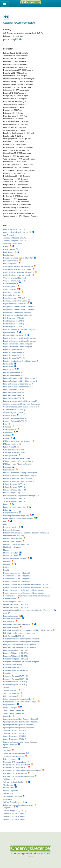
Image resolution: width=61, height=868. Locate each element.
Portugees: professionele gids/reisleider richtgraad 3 (22, 662)
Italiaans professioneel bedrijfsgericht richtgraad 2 (21, 473)
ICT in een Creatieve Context (14, 450)
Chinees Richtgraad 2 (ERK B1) (15, 281)
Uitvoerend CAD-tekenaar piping (15, 773)
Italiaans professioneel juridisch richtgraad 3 (19, 478)
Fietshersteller (8, 364)
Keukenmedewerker (11, 513)
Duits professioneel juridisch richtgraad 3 (18, 312)
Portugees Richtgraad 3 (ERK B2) (16, 656)
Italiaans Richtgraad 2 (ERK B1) (15, 487)
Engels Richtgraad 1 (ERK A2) (14, 350)
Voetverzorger (9, 793)
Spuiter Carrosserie (10, 745)
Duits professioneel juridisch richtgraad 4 (18, 315)
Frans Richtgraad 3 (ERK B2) (14, 395)
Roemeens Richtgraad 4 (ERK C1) (16, 679)
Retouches (7, 673)
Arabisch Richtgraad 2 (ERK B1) (15, 241)
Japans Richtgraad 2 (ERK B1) (15, 501)
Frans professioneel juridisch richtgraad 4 (18, 387)
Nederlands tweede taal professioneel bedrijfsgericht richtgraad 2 (27, 584)
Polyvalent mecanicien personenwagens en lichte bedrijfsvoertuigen (28, 630)
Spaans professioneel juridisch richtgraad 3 (19, 725)
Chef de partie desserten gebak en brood (18, 266)
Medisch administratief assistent (15, 559)
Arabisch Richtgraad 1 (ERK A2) (15, 238)
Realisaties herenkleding (12, 667)
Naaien (6, 567)
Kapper (6, 504)
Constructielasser (10, 289)
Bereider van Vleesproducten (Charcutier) (18, 258)
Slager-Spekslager (10, 708)
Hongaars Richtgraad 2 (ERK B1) (15, 421)
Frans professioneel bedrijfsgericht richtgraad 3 (20, 381)
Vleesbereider (8, 785)
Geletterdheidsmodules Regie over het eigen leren (21, 407)
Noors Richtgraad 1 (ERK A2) (14, 602)
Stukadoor (7, 750)
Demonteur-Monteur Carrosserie (15, 301)
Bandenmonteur (9, 249)
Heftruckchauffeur (10, 415)
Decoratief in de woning (12, 295)
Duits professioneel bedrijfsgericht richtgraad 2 (20, 307)
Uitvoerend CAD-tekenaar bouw (15, 762)
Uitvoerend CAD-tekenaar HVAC (15, 768)
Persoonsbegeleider (11, 616)
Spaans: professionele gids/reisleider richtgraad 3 (21, 742)
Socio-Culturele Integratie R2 (14, 713)
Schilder (6, 687)
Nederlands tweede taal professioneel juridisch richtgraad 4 (25, 593)
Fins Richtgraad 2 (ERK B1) (13, 375)
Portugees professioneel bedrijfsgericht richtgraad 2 (22, 639)
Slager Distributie (10, 705)
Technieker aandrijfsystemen (14, 756)
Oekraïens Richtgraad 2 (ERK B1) (16, 607)
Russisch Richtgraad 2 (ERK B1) (15, 685)
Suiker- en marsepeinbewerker (14, 753)
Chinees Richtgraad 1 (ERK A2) (15, 278)
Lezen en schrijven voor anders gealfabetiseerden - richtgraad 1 (26, 533)
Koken (6, 524)
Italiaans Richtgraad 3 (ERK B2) (15, 490)
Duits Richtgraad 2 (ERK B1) (14, 321)
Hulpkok (6, 438)
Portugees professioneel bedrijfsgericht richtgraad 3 (22, 642)
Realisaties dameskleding (13, 665)
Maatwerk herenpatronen (13, 541)
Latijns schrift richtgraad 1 (13, 530)
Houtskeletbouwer (10, 430)
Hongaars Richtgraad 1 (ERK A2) (15, 418)
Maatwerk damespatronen (13, 539)
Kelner (6, 510)
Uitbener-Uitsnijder (10, 759)
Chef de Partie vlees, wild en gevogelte (17, 275)
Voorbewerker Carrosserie (13, 796)
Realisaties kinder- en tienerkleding (16, 670)
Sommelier (7, 716)
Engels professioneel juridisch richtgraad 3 (19, 344)
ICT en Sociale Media (11, 447)
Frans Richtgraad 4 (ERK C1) (14, 398)
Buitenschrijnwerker (10, 264)
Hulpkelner (7, 435)
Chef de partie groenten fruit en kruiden (17, 269)
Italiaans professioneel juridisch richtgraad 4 (19, 481)
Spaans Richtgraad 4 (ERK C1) (15, 739)
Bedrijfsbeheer (9, 255)
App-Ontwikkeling (10, 235)
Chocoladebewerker (11, 284)
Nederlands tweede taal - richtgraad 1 (17, 573)
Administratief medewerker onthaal (16, 232)
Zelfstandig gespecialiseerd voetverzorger (18, 805)
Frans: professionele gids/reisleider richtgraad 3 (20, 401)
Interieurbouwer (9, 470)
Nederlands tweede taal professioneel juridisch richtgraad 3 (25, 590)
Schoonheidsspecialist (11, 693)
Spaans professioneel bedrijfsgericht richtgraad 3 (21, 722)
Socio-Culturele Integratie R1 (14, 710)
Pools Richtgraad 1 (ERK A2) (14, 636)
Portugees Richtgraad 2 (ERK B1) (16, 653)
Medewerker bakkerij (11, 553)
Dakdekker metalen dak (12, 292)
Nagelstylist (8, 570)
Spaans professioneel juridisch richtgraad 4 (19, 728)
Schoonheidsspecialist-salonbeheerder (17, 699)
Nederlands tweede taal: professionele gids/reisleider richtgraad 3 (27, 596)
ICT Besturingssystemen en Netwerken (18, 441)
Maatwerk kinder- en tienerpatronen (16, 544)
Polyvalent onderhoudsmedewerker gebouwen (20, 633)
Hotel (5, 424)
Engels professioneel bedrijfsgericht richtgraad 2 (21, 338)
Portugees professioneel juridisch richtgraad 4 (20, 647)
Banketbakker (8, 252)
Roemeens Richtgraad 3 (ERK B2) (16, 676)
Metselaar (7, 561)
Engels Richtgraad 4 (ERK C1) (14, 358)
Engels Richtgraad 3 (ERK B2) (14, 355)
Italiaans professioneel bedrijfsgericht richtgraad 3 (21, 476)
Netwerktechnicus (10, 599)
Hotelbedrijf (7, 427)
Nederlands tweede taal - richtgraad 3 (17, 579)
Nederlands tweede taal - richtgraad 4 (17, 581)
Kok (5, 521)
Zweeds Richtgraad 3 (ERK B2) (15, 816)
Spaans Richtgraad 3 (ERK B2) (15, 736)
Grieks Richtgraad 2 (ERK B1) (14, 413)
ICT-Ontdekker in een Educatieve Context (18, 461)
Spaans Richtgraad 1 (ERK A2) (15, 730)
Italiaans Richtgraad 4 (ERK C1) (15, 493)
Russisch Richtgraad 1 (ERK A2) (15, 682)
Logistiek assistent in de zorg (14, 536)
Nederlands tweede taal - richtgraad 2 (17, 576)
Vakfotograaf (8, 779)
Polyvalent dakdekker (11, 627)
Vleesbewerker (9, 788)
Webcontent (8, 799)
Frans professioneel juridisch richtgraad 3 (18, 384)
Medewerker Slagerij (11, 556)
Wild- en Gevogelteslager (13, 802)
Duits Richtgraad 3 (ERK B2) (14, 324)
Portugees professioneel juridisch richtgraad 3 (20, 644)
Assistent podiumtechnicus (13, 244)
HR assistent (8, 433)
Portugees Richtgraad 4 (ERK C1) (16, 659)
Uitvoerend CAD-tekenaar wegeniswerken (19, 776)
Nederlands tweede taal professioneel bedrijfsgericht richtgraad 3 (27, 587)
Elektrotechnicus (9, 332)
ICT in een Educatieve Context (14, 453)
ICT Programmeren (10, 455)
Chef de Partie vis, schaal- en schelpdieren (19, 272)
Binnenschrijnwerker (11, 261)
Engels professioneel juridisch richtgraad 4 (19, 347)
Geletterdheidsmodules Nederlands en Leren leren (22, 404)
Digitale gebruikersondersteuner (15, 304)
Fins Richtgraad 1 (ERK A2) (13, 372)
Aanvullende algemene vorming (15, 229)
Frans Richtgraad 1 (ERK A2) (14, 390)
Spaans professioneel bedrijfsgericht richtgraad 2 (21, 719)
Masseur (7, 550)
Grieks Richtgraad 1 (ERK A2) (14, 410)
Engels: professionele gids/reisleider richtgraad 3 (21, 361)
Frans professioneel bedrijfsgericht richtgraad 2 (20, 378)
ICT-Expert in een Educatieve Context (17, 458)
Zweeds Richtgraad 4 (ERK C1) (15, 819)
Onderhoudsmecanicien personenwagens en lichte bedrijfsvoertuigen (28, 610)
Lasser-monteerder (10, 527)
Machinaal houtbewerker (12, 547)
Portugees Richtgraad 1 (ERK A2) (16, 650)
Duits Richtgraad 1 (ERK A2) (14, 318)
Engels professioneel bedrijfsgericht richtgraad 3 (21, 341)
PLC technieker (9, 622)
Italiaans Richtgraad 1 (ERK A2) (15, 484)
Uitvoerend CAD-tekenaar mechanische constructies (22, 771)
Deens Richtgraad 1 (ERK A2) (14, 298)
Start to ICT (8, 748)
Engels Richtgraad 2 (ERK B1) (14, 352)
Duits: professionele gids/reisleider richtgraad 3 (20, 329)
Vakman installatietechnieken (14, 782)
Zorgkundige (8, 808)
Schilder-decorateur (10, 690)
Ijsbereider (7, 467)
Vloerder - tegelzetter (11, 791)
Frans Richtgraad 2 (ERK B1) (14, 392)
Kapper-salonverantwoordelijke (15, 507)
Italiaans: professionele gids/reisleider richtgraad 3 (21, 496)
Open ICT (7, 613)
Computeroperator (10, 287)
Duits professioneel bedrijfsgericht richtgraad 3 (20, 309)
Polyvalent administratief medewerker (17, 624)
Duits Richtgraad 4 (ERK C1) (14, 327)
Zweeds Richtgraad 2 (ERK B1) (15, 813)
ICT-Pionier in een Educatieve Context (17, 464)
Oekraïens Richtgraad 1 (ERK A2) (16, 604)
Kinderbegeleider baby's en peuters (16, 516)
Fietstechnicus (9, 370)
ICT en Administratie (11, 444)
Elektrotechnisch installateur (13, 335)
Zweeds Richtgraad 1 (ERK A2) (15, 811)
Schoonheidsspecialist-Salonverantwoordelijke (20, 702)
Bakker (6, 246)
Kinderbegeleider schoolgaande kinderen (18, 518)
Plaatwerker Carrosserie (12, 619)
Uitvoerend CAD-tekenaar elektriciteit (17, 765)
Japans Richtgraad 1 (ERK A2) (14, 498)
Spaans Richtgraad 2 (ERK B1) (15, 733)
